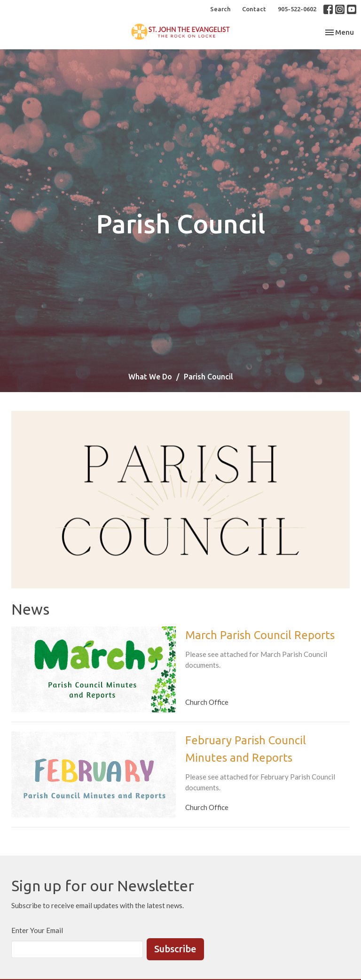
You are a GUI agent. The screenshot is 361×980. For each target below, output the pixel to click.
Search (220, 9)
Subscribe (175, 949)
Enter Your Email (37, 930)
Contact (254, 9)
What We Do (150, 377)
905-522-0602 (297, 9)
